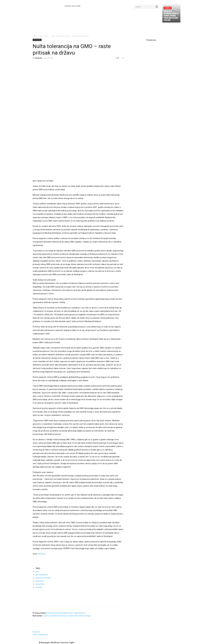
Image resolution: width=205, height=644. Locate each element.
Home (35, 36)
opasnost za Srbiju (43, 578)
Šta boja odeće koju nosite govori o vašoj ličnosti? (65, 613)
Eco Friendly (44, 36)
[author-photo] (39, 629)
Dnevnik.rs (42, 554)
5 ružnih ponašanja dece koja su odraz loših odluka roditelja (66, 616)
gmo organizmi (42, 575)
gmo (37, 571)
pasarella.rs (40, 584)
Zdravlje (168, 8)
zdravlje (39, 587)
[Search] (157, 7)
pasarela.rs (40, 581)
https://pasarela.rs (40, 635)
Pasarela (39, 58)
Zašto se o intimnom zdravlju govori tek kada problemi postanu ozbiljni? (171, 16)
